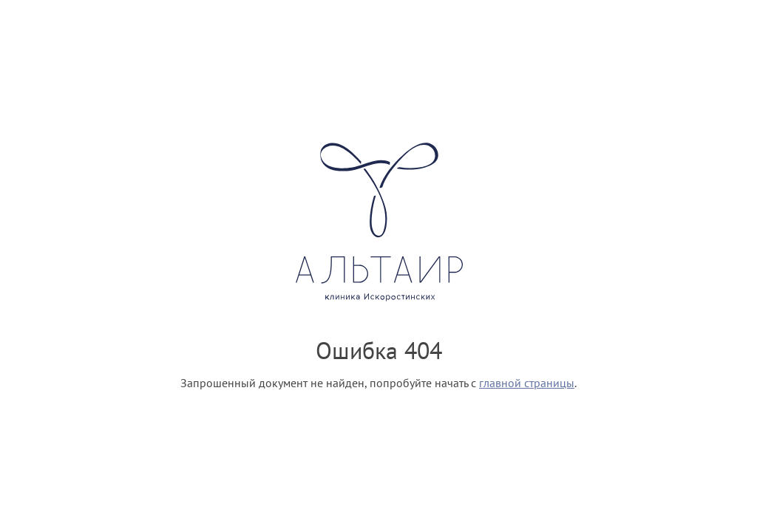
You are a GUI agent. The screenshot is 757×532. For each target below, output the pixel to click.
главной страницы (527, 383)
